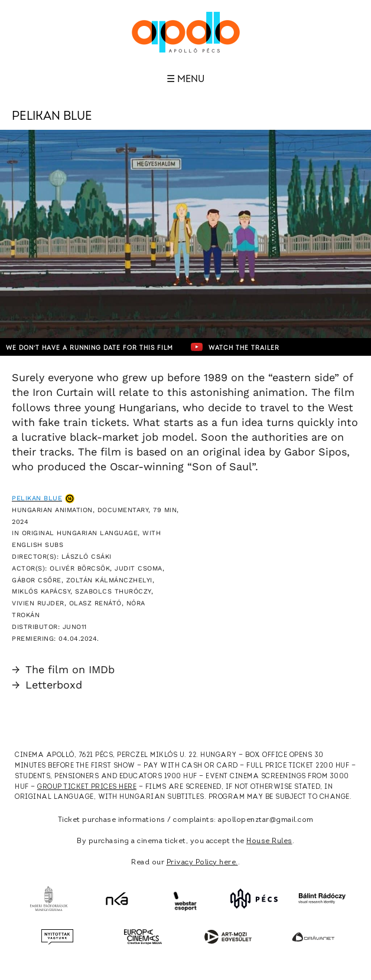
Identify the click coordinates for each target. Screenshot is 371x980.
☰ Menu (185, 79)
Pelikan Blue (37, 498)
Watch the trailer (235, 347)
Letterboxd (47, 685)
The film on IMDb (63, 669)
